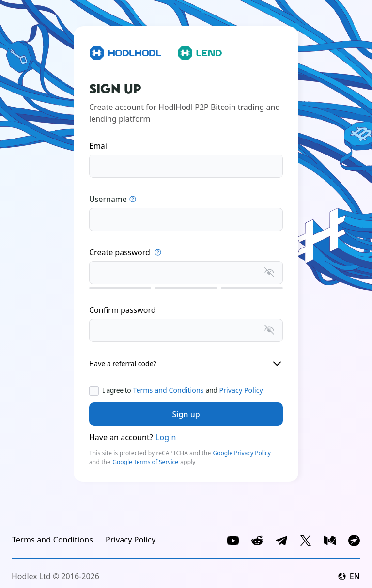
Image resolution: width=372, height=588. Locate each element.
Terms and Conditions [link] (168, 390)
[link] (53, 540)
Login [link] (166, 437)
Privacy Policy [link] (241, 390)
